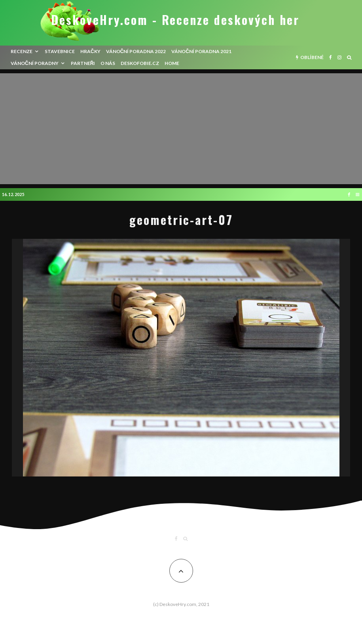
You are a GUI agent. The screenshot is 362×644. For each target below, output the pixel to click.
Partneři (83, 63)
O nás (108, 63)
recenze (22, 51)
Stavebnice (60, 51)
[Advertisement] (181, 129)
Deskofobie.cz (140, 63)
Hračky (90, 51)
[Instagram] (339, 57)
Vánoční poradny (35, 63)
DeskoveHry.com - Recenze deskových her (175, 20)
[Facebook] (331, 57)
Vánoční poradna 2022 (136, 51)
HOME (172, 63)
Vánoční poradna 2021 (201, 51)
